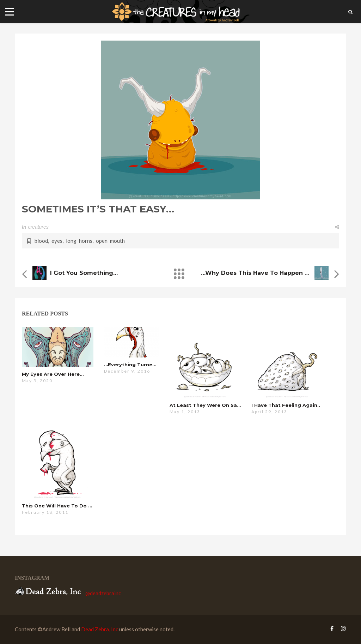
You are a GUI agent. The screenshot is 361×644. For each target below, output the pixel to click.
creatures (38, 227)
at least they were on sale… (207, 405)
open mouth (110, 241)
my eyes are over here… (53, 374)
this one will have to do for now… (68, 506)
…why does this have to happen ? (260, 273)
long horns (79, 241)
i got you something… (84, 273)
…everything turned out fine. (142, 365)
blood (41, 241)
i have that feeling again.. (286, 405)
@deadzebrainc (103, 593)
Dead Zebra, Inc (100, 629)
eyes (57, 241)
